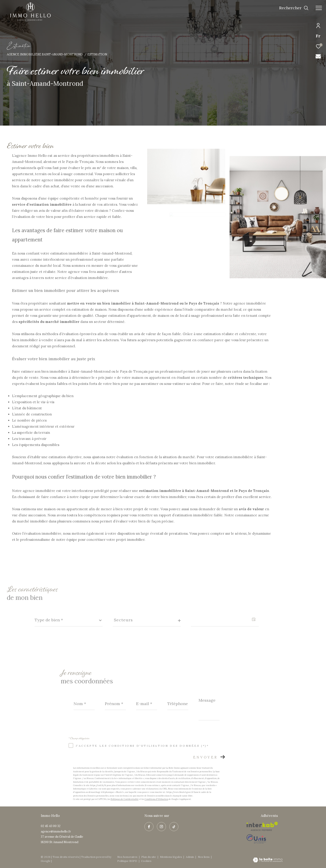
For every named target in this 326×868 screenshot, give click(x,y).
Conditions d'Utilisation (156, 799)
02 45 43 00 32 (51, 826)
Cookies (146, 861)
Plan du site (149, 857)
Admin (190, 857)
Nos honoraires (128, 857)
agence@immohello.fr (56, 831)
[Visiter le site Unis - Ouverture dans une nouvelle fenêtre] (262, 839)
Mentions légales (171, 857)
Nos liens (204, 857)
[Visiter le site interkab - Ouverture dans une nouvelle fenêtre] (262, 826)
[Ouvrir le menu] (319, 8)
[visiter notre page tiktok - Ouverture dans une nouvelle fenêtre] (174, 827)
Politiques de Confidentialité (125, 799)
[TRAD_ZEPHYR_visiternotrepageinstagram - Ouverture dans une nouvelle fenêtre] (161, 827)
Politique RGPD (127, 861)
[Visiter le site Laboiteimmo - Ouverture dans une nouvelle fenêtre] (268, 860)
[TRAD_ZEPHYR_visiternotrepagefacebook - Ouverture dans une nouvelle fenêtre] (149, 827)
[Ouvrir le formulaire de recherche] (294, 8)
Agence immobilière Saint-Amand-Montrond (45, 54)
